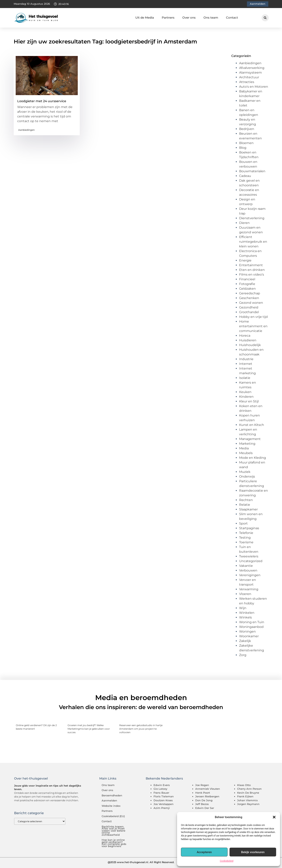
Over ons (189, 18)
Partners (168, 18)
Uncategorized (251, 561)
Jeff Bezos (202, 804)
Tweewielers (249, 556)
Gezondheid (249, 307)
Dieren (244, 223)
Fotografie (247, 284)
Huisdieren (248, 340)
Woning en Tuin (252, 622)
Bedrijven (247, 129)
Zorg (243, 655)
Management (250, 439)
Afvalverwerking (252, 68)
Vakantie (246, 566)
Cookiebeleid (227, 861)
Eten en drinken (252, 270)
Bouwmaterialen (252, 171)
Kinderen (246, 397)
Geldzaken (247, 289)
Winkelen (247, 613)
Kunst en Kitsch (252, 425)
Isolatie (245, 378)
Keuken (245, 392)
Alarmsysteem (250, 73)
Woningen (247, 631)
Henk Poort (203, 793)
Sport (243, 523)
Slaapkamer (248, 509)
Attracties (247, 82)
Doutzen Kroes (163, 800)
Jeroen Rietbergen (207, 796)
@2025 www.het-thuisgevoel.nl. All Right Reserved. (141, 862)
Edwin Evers (162, 785)
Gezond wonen (251, 303)
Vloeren (245, 594)
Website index (111, 806)
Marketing (247, 444)
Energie (245, 260)
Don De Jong (204, 800)
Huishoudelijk (250, 345)
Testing (245, 538)
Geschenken (249, 298)
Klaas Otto (244, 785)
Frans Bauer (161, 793)
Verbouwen (248, 570)
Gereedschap (250, 293)
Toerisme (246, 542)
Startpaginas (249, 528)
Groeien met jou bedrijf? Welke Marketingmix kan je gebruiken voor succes (89, 729)
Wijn (243, 608)
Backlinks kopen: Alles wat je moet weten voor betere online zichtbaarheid (113, 831)
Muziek (245, 472)
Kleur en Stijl (249, 401)
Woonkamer (249, 636)
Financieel (247, 279)
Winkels (245, 617)
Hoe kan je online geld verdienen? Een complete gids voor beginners (114, 843)
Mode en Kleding (253, 458)
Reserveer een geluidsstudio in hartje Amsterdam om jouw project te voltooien (141, 729)
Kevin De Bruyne (248, 793)
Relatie (245, 505)
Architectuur (249, 77)
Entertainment (251, 265)
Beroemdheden (112, 795)
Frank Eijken (245, 796)
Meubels (246, 453)
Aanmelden (109, 801)
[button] (274, 817)
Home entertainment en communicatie (253, 326)
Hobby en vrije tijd (253, 317)
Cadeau (245, 176)
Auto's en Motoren (254, 87)
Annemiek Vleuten (208, 789)
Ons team (211, 18)
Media (244, 448)
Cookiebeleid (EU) (113, 816)
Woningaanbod (251, 627)
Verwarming (249, 589)
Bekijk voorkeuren (253, 852)
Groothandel (249, 312)
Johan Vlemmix (247, 800)
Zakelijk (245, 641)
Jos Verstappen (164, 804)
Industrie (246, 359)
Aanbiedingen (26, 130)
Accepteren (204, 852)
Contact (232, 18)
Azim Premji (162, 808)
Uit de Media (145, 18)
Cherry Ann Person (249, 789)
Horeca (245, 336)
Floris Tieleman (164, 796)
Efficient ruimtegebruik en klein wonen (253, 242)
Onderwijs (247, 476)
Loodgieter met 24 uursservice (42, 101)
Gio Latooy (160, 789)
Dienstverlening (252, 218)
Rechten (246, 500)
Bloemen (246, 143)
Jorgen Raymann (248, 804)
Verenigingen (250, 575)
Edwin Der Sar (205, 808)
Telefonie (246, 533)
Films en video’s (252, 274)
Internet (246, 364)
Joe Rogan (202, 785)
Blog (243, 148)
